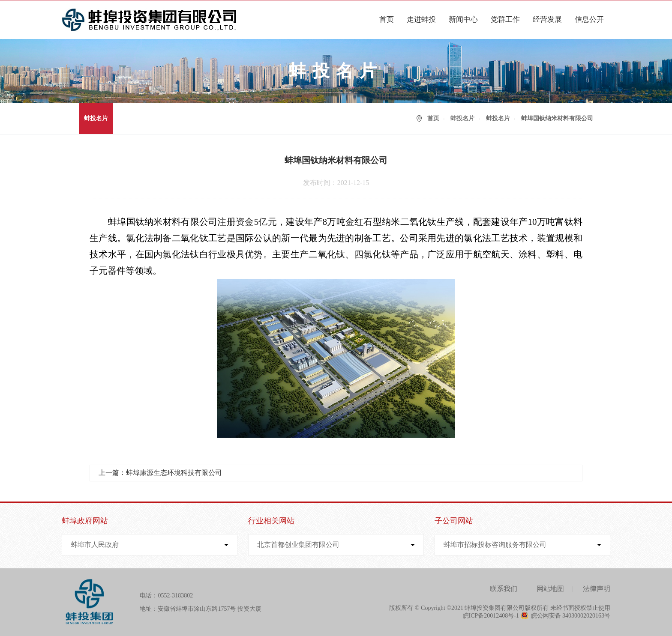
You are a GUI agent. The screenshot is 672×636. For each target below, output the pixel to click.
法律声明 (597, 589)
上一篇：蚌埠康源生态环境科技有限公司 (160, 473)
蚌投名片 (96, 118)
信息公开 (589, 19)
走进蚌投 (421, 19)
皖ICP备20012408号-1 (491, 616)
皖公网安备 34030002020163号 (571, 616)
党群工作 (505, 19)
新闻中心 (463, 19)
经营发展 (547, 19)
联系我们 (504, 589)
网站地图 (550, 589)
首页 (387, 19)
